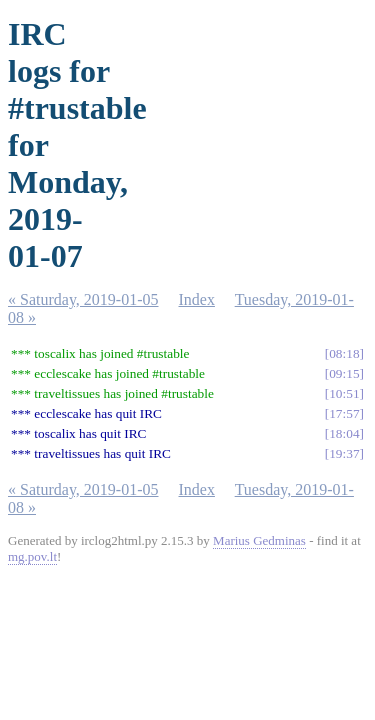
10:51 (344, 393)
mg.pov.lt (32, 556)
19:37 (344, 453)
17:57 (344, 413)
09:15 (344, 373)
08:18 (344, 353)
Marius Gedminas (259, 540)
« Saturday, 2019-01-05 (83, 299)
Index (197, 299)
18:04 (344, 433)
